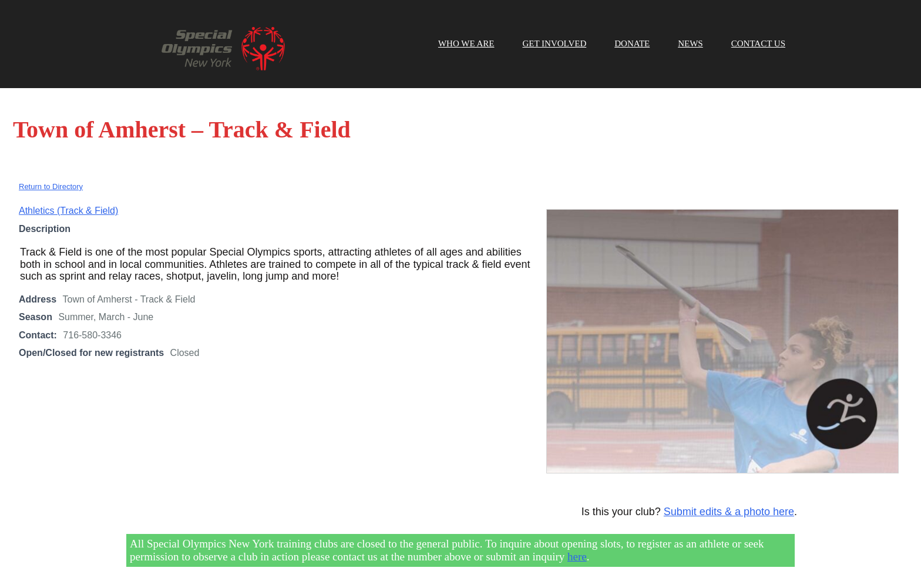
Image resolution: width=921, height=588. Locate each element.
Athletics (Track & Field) (68, 211)
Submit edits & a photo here (729, 512)
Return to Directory (51, 187)
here (577, 557)
